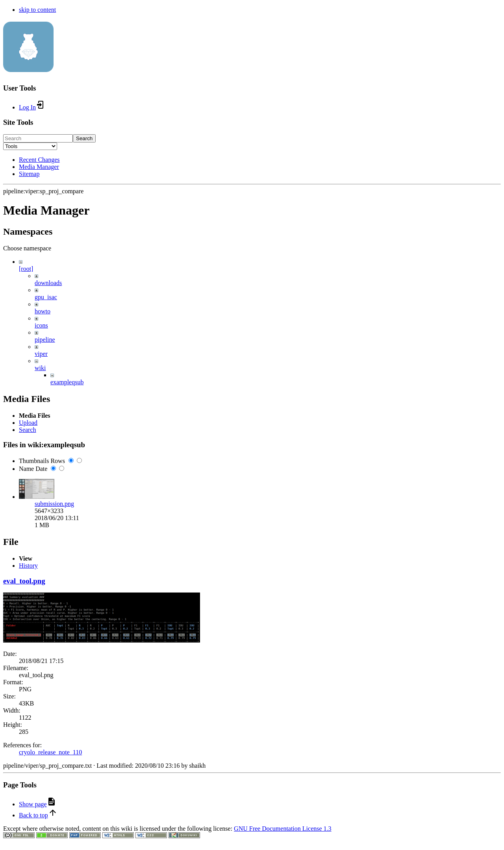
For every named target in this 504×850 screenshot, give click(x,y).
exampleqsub (67, 382)
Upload (28, 468)
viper (41, 354)
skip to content (37, 10)
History (28, 734)
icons (41, 325)
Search (84, 138)
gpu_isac (46, 297)
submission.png (54, 549)
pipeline (45, 340)
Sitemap (29, 174)
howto (43, 311)
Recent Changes (39, 160)
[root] (26, 269)
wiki (40, 368)
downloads (48, 283)
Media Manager (39, 167)
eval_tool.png (24, 749)
